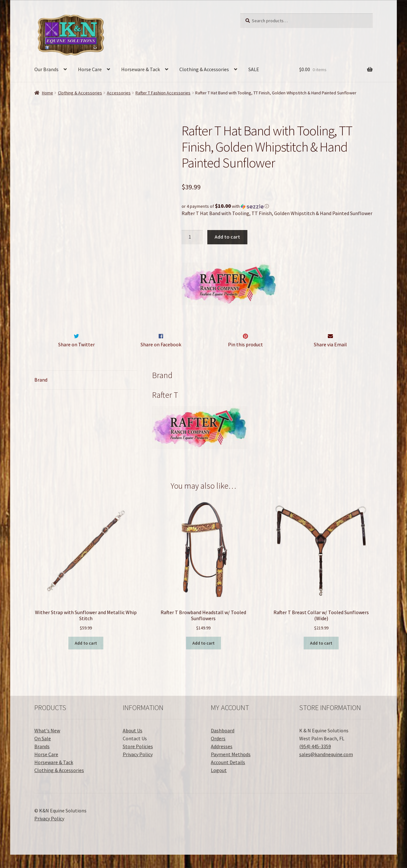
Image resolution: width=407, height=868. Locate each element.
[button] (277, 206)
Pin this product (245, 358)
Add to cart (227, 237)
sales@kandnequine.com (326, 768)
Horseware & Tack (141, 69)
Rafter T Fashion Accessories (163, 93)
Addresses (222, 760)
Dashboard (223, 744)
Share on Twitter (76, 358)
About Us (133, 744)
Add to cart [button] (86, 656)
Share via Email (330, 358)
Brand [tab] (41, 393)
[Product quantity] (192, 237)
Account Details (228, 776)
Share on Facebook (161, 358)
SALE (254, 69)
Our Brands (46, 69)
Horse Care (90, 69)
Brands (42, 760)
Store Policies (138, 760)
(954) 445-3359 (315, 760)
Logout (219, 783)
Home (48, 93)
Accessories (119, 93)
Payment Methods (231, 768)
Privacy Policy (138, 768)
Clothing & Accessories (204, 69)
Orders (218, 752)
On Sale (43, 752)
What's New (47, 744)
